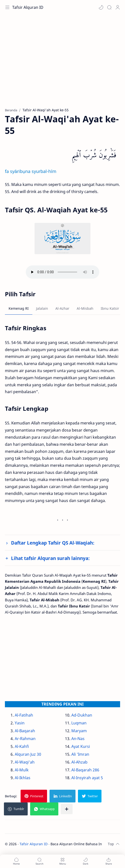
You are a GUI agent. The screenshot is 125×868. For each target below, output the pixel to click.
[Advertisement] (62, 64)
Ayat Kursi (81, 746)
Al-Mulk (22, 770)
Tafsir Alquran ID (28, 7)
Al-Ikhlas (23, 778)
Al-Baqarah (25, 731)
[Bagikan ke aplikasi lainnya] (67, 809)
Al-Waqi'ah (25, 762)
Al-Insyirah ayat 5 (87, 778)
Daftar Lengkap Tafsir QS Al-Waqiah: (53, 543)
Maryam (79, 731)
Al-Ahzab (79, 762)
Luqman (79, 723)
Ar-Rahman (25, 739)
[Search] (109, 7)
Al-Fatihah (24, 715)
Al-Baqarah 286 (85, 770)
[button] (101, 7)
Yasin (20, 723)
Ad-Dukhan (82, 715)
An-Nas (78, 739)
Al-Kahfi (22, 746)
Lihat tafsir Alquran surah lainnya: (50, 558)
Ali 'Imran (80, 754)
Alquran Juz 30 (28, 754)
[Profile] (118, 7)
